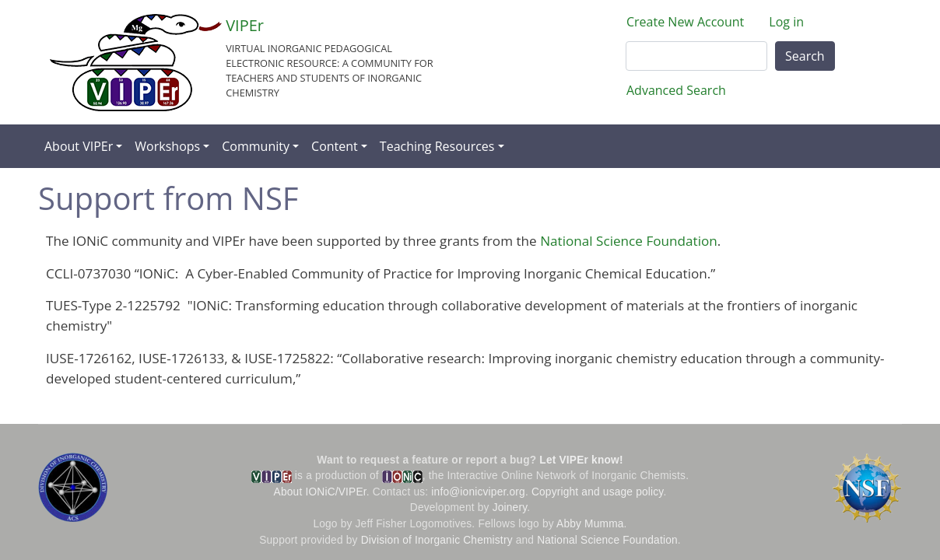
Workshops (167, 146)
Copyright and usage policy (597, 492)
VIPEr (245, 25)
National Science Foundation (629, 241)
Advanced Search (676, 90)
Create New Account (685, 22)
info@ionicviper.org (478, 492)
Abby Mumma (590, 524)
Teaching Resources (437, 146)
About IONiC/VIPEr (320, 492)
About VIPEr (79, 146)
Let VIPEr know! (581, 460)
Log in (786, 22)
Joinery (510, 507)
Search (805, 56)
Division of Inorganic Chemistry (437, 540)
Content (335, 146)
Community (256, 146)
